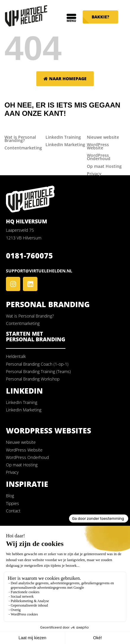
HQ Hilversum (26, 221)
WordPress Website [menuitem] (98, 146)
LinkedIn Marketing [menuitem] (65, 145)
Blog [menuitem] (10, 496)
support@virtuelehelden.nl (39, 271)
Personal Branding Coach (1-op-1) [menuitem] (37, 364)
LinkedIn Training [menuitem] (63, 137)
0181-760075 (29, 255)
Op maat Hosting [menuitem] (104, 166)
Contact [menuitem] (13, 511)
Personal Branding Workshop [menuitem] (33, 379)
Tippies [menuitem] (12, 503)
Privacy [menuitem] (94, 174)
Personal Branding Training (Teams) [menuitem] (38, 371)
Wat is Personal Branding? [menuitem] (20, 139)
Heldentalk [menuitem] (16, 356)
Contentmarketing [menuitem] (23, 148)
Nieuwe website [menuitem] (103, 137)
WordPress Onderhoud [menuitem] (99, 157)
